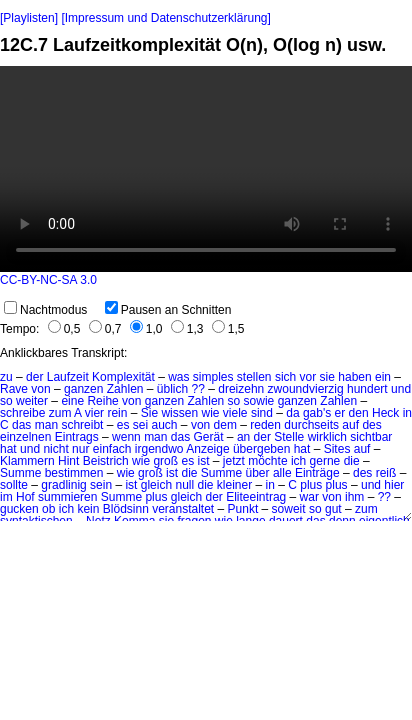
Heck (385, 413)
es (123, 425)
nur (80, 449)
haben (354, 377)
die (352, 461)
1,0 (146, 329)
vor (308, 377)
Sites (337, 449)
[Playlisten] (29, 18)
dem (225, 425)
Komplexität (123, 377)
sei (140, 425)
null (184, 485)
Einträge (317, 473)
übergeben (261, 449)
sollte (14, 485)
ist (204, 461)
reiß (386, 473)
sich (285, 377)
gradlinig (63, 485)
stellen (254, 377)
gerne (325, 461)
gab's (317, 413)
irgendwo (159, 449)
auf (350, 425)
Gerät (209, 437)
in (270, 485)
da (292, 413)
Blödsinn (126, 509)
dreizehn (241, 389)
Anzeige (207, 449)
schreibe (22, 413)
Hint (68, 461)
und (30, 449)
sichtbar (371, 437)
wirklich (327, 437)
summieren (67, 497)
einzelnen (25, 437)
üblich (172, 389)
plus (156, 497)
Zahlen (125, 389)
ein (383, 377)
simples (213, 377)
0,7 (105, 329)
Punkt (243, 509)
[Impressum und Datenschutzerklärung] (165, 18)
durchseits (311, 425)
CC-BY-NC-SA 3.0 (48, 280)
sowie (259, 401)
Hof (25, 497)
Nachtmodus (45, 310)
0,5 (64, 329)
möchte (267, 461)
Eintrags (77, 437)
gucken (19, 509)
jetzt (234, 461)
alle (282, 473)
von (40, 389)
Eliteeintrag (256, 497)
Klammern (27, 461)
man (46, 425)
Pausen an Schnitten (168, 310)
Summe (20, 473)
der (34, 377)
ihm (354, 497)
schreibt (82, 425)
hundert (367, 389)
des (371, 425)
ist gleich (148, 485)
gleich (186, 497)
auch (165, 425)
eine (72, 401)
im (6, 497)
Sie (149, 413)
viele (235, 413)
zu (6, 377)
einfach (112, 449)
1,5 (228, 329)
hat (8, 449)
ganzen (83, 389)
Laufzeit (68, 377)
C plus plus (317, 485)
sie (327, 377)
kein (88, 509)
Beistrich (106, 461)
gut (333, 509)
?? (198, 389)
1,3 (187, 329)
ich (298, 461)
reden (265, 425)
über (258, 473)
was (178, 377)
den (359, 413)
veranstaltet (183, 509)
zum (60, 413)
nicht (55, 449)
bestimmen (74, 473)
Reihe (102, 401)
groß (165, 461)
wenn (126, 437)
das (21, 425)
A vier (89, 413)
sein (101, 485)
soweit (289, 509)
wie (210, 413)
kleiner (234, 485)
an (243, 437)
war (309, 497)
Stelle (289, 437)
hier (394, 485)
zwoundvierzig (306, 389)
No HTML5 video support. (206, 169)
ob (48, 509)
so (234, 401)
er (340, 413)
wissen (179, 413)
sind (262, 413)
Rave (14, 389)
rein (117, 413)
